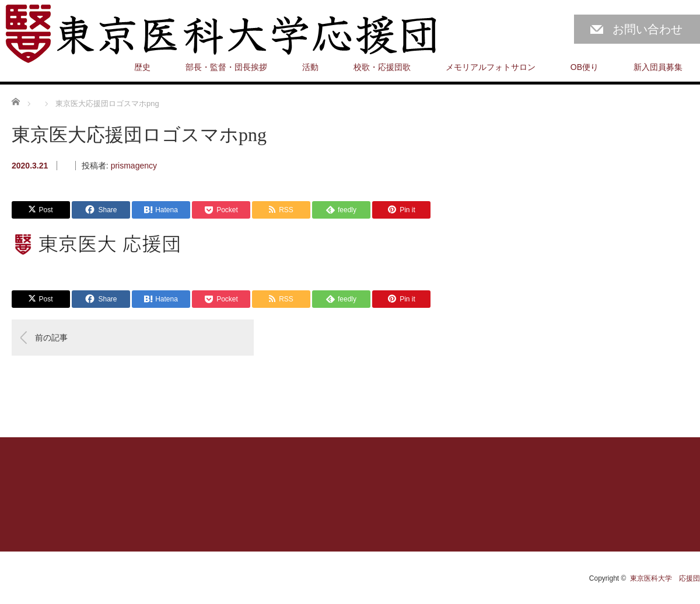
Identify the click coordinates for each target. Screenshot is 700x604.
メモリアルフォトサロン (491, 67)
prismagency (134, 166)
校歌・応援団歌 (382, 67)
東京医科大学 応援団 (665, 578)
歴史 (142, 67)
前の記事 (51, 338)
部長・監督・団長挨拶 (226, 67)
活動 (310, 67)
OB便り (584, 67)
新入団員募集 (658, 67)
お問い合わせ (647, 29)
